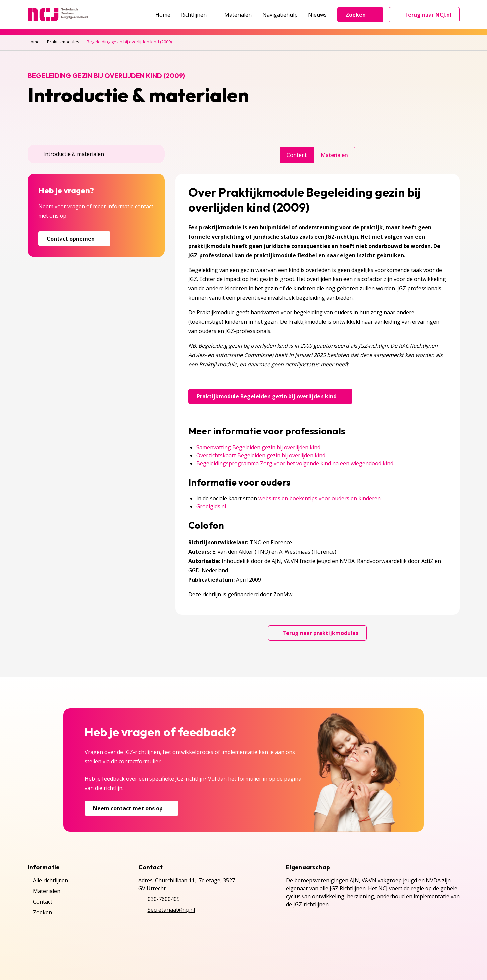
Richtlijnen (197, 15)
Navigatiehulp (280, 15)
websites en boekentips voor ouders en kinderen (319, 498)
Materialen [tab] (334, 155)
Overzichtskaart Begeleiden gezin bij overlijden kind (261, 455)
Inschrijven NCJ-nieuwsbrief (152, 956)
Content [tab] (297, 155)
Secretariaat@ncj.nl (171, 910)
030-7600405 (164, 899)
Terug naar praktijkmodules (317, 633)
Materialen (238, 15)
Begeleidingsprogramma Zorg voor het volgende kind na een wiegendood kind (295, 463)
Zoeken (360, 15)
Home (163, 15)
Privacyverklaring (49, 956)
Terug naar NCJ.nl (428, 16)
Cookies (94, 956)
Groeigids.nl (211, 506)
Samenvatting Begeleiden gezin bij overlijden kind (258, 447)
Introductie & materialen (70, 154)
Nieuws (317, 15)
